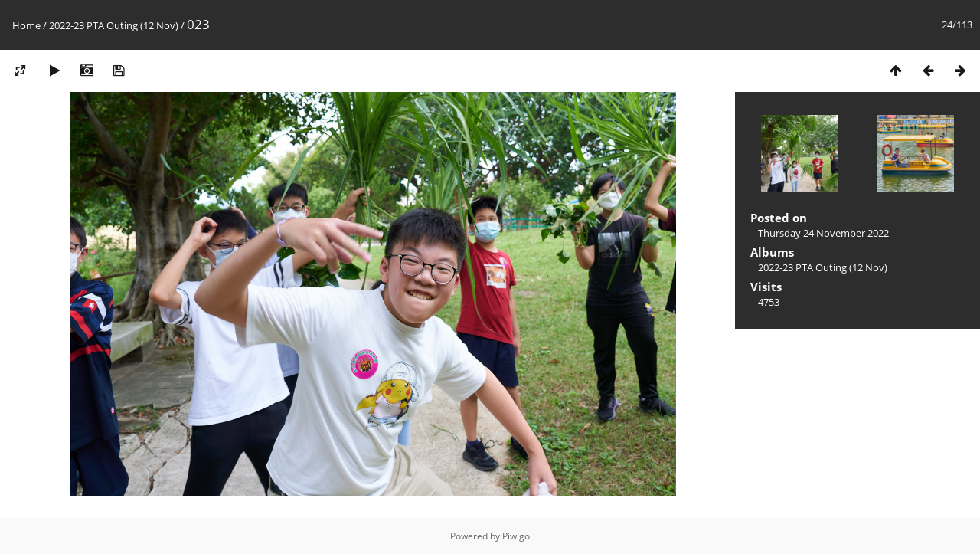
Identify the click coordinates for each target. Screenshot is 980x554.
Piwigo (516, 536)
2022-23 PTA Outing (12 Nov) (114, 25)
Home (26, 25)
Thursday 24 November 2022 (823, 233)
